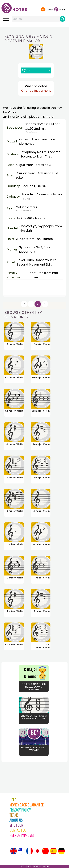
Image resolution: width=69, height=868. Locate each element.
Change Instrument (36, 91)
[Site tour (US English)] (21, 851)
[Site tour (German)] (61, 851)
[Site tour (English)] (13, 851)
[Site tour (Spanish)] (53, 851)
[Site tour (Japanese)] (37, 851)
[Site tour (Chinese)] (45, 851)
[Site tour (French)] (29, 851)
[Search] (62, 19)
